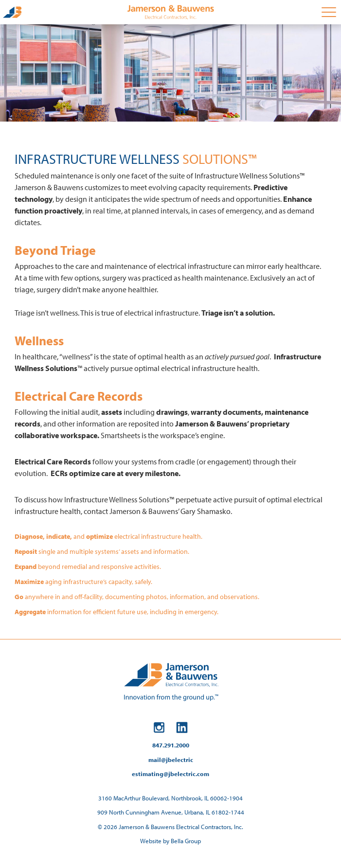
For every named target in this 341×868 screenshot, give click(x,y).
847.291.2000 (171, 745)
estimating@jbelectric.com (170, 774)
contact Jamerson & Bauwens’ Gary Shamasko (157, 511)
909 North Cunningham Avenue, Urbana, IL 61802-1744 (171, 812)
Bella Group (186, 841)
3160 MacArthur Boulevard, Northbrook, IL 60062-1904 (170, 798)
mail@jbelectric (171, 760)
